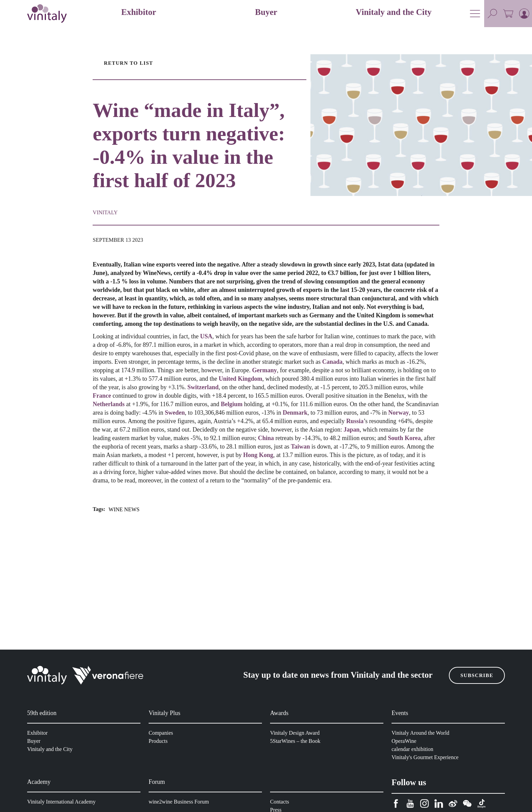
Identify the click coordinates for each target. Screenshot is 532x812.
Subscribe (478, 675)
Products (159, 741)
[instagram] (424, 804)
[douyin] (481, 804)
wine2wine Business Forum (180, 802)
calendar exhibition (414, 749)
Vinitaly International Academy (63, 802)
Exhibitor (38, 733)
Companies (162, 733)
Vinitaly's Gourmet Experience (427, 757)
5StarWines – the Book (297, 741)
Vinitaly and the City (51, 749)
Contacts (281, 802)
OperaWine (405, 741)
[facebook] (396, 804)
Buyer (34, 741)
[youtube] (410, 804)
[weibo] (453, 804)
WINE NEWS (125, 549)
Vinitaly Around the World (422, 733)
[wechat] (467, 804)
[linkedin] (439, 804)
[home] (47, 14)
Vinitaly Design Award (296, 733)
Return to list (127, 63)
